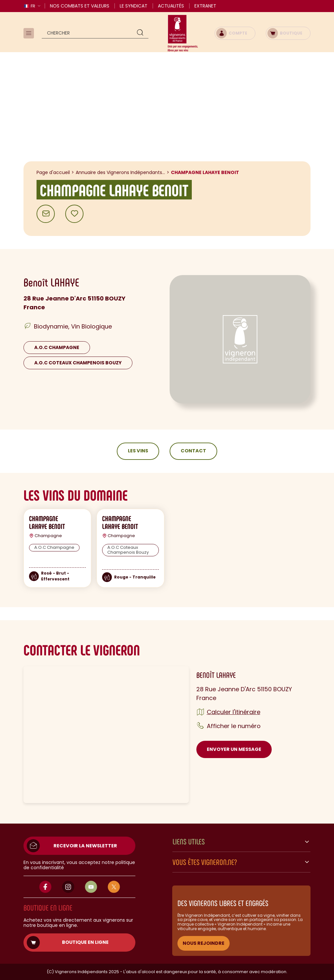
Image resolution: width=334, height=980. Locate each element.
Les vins (138, 451)
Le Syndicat (134, 6)
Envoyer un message (234, 749)
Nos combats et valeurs (80, 6)
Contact (193, 451)
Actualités (171, 6)
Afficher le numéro (234, 726)
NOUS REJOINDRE (204, 943)
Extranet (205, 6)
